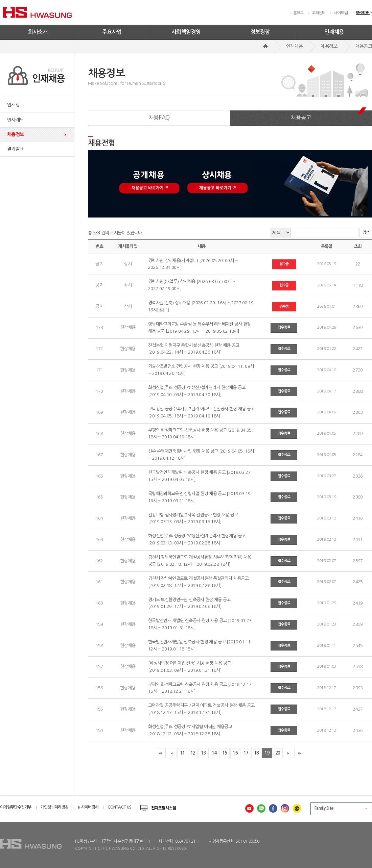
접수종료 (284, 327)
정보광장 (260, 32)
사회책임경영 (186, 32)
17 (246, 753)
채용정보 (15, 134)
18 (257, 753)
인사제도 (15, 120)
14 (214, 753)
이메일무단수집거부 (16, 807)
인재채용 (334, 32)
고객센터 (319, 13)
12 (193, 753)
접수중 (284, 264)
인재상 (13, 105)
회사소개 (38, 32)
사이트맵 (341, 13)
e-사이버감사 (88, 807)
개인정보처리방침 (54, 807)
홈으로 (298, 13)
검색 (366, 233)
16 (235, 753)
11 (182, 753)
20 (278, 753)
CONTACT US (119, 807)
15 (225, 753)
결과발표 (15, 149)
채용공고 (301, 117)
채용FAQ (159, 117)
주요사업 (112, 32)
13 (203, 753)
